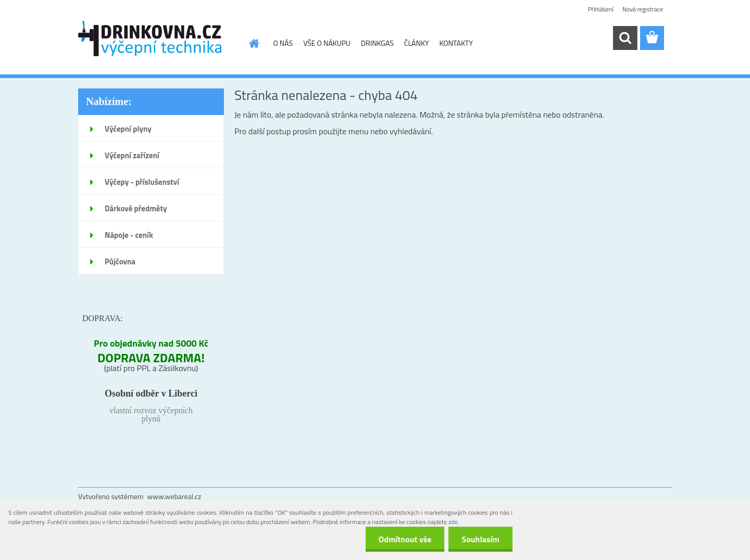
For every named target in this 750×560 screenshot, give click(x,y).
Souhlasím (480, 539)
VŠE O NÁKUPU (327, 43)
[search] (625, 38)
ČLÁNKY (417, 43)
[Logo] (150, 39)
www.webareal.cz (174, 496)
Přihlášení (601, 9)
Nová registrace (643, 9)
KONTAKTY (456, 43)
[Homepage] (254, 43)
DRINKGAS (377, 43)
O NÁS (283, 43)
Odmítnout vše (405, 539)
